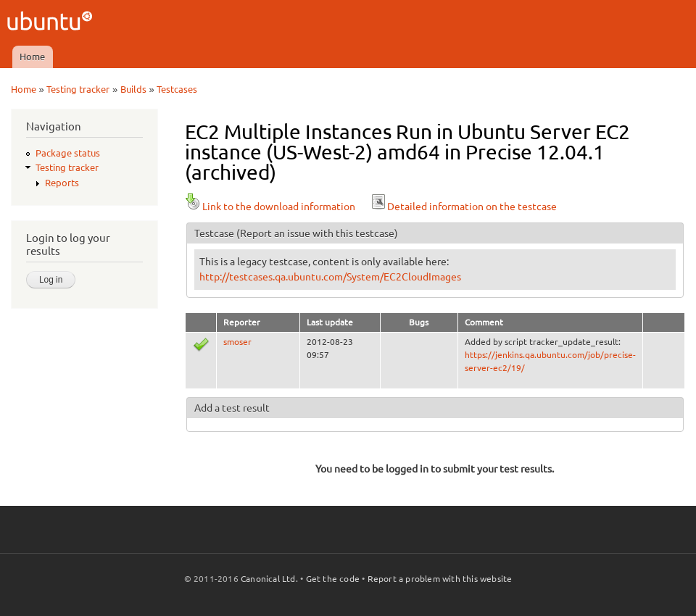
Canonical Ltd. (269, 579)
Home (32, 57)
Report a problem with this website (440, 579)
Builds (133, 89)
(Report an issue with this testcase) (317, 233)
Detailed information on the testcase (463, 207)
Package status (68, 153)
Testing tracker (78, 89)
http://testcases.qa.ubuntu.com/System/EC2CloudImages (330, 277)
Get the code (333, 579)
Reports (62, 183)
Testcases (177, 89)
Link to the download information (270, 207)
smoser (237, 342)
